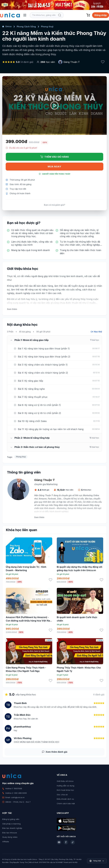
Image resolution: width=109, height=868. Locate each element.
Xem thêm (12, 309)
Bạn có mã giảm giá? (55, 205)
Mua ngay (54, 167)
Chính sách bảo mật (66, 803)
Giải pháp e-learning (11, 824)
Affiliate (6, 842)
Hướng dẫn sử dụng (65, 786)
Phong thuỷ (47, 27)
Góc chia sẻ (62, 795)
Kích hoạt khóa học (65, 790)
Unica (7, 26)
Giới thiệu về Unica (65, 781)
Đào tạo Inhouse (10, 833)
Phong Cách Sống (26, 27)
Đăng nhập (101, 15)
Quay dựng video (10, 837)
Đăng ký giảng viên (11, 819)
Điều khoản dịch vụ (65, 799)
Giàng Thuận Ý (72, 62)
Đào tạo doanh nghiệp (12, 828)
